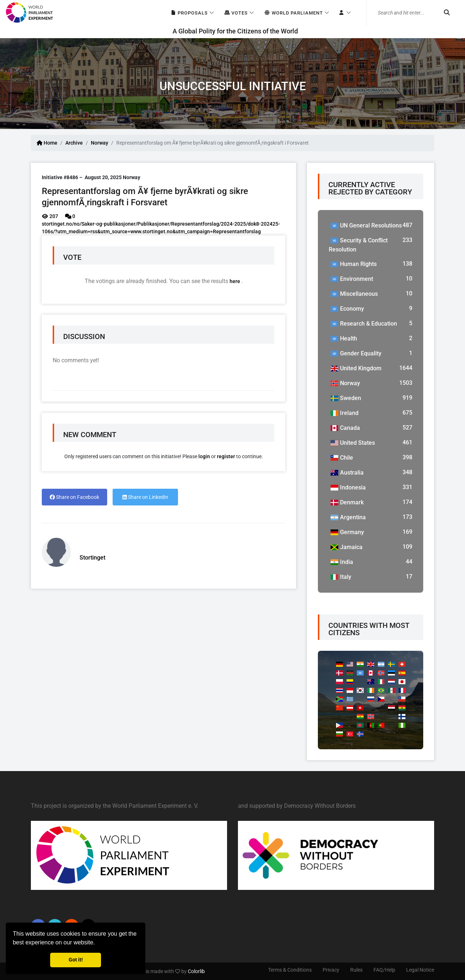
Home (47, 143)
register (226, 456)
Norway (100, 143)
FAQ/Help (384, 970)
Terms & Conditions (290, 970)
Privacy (331, 970)
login (204, 456)
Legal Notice (420, 970)
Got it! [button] (76, 960)
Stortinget (92, 558)
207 (50, 216)
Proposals (189, 13)
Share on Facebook (74, 497)
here (235, 281)
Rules (356, 970)
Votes (236, 13)
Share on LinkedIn (145, 497)
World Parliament (293, 13)
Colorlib (196, 971)
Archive (74, 143)
